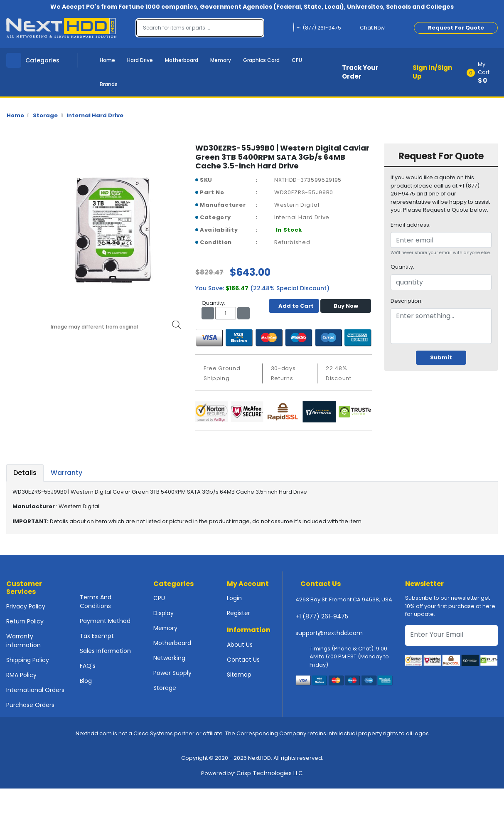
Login (234, 598)
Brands (109, 84)
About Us (240, 645)
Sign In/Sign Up (432, 72)
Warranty (66, 473)
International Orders (35, 690)
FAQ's (88, 666)
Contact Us (243, 660)
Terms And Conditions (96, 602)
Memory (221, 60)
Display (163, 613)
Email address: (411, 225)
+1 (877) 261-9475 (322, 616)
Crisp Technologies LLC (270, 773)
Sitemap (239, 675)
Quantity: (402, 267)
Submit (441, 357)
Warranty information (23, 641)
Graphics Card (261, 60)
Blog (86, 681)
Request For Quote (456, 28)
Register (238, 613)
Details (25, 473)
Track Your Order (360, 72)
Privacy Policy (26, 606)
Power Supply (172, 673)
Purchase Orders (30, 705)
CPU (297, 60)
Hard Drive (140, 60)
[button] (485, 72)
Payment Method (105, 621)
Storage (45, 115)
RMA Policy (21, 675)
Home (107, 60)
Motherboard (182, 60)
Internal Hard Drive (95, 115)
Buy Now (346, 306)
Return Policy (25, 621)
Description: (407, 301)
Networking (169, 658)
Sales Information (105, 651)
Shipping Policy (28, 660)
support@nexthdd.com (329, 633)
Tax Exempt (97, 636)
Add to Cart (294, 306)
